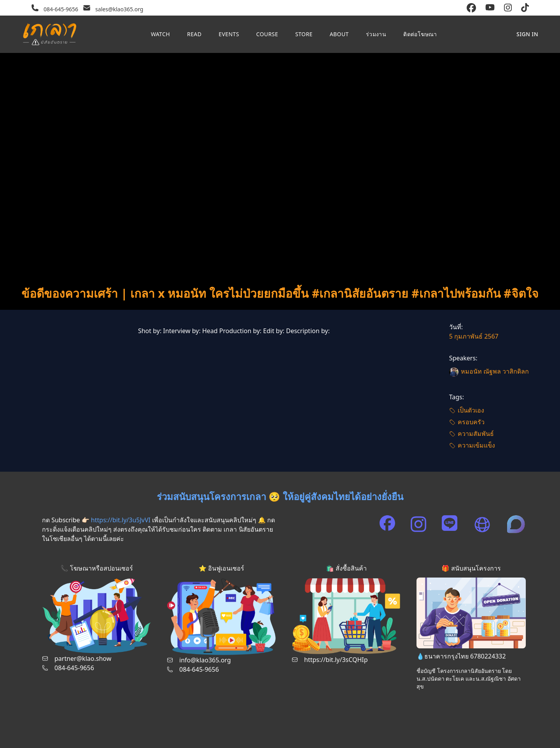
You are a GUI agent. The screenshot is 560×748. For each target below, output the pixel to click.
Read (194, 34)
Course (267, 34)
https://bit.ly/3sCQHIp (336, 660)
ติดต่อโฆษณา (420, 34)
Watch (160, 34)
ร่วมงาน (376, 34)
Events (229, 34)
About (339, 34)
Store (304, 34)
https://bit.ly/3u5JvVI (121, 520)
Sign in (527, 34)
